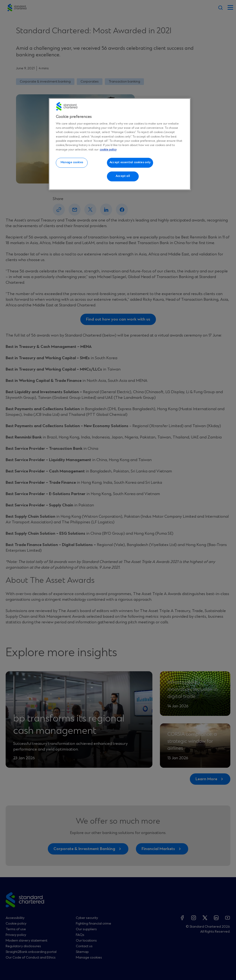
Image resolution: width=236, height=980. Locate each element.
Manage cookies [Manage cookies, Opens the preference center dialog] (72, 163)
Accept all (123, 176)
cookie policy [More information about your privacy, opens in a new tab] (108, 150)
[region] (120, 144)
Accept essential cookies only (130, 163)
